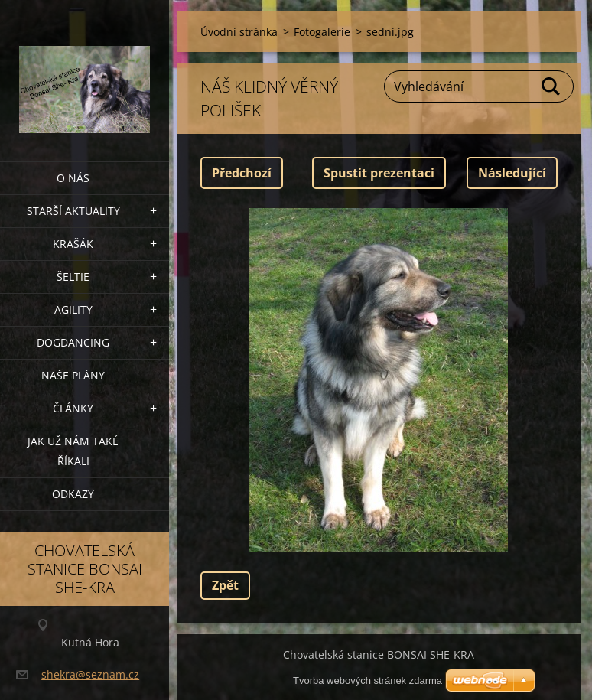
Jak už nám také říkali (73, 451)
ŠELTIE (73, 277)
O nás (73, 178)
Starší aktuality (73, 211)
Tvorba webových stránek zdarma (368, 680)
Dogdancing (73, 342)
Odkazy (73, 494)
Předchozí (242, 173)
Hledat (551, 86)
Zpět (225, 585)
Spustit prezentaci (379, 173)
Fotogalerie (322, 32)
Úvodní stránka (239, 32)
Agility (73, 309)
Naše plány (73, 375)
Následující (512, 173)
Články (73, 408)
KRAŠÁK (73, 244)
